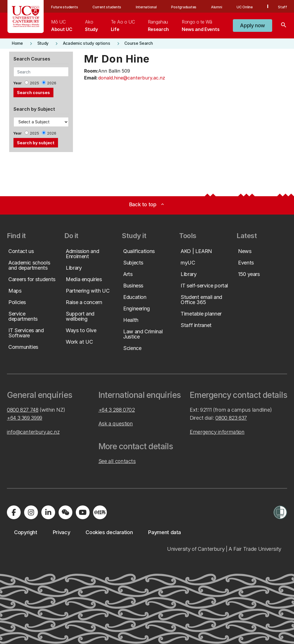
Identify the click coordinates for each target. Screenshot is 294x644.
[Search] (284, 26)
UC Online (245, 7)
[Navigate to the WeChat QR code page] (65, 512)
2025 (34, 83)
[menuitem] (62, 26)
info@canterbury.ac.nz (33, 432)
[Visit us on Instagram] (31, 512)
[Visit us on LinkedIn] (48, 512)
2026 (52, 83)
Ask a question (116, 424)
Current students (107, 7)
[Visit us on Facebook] (14, 512)
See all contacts (117, 461)
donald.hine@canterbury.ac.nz (132, 78)
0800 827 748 (23, 410)
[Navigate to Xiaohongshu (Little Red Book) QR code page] (100, 512)
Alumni (217, 7)
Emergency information (217, 432)
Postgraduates (184, 7)
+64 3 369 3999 (25, 418)
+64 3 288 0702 (117, 410)
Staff (283, 7)
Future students (64, 7)
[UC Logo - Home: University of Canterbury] (26, 16)
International (146, 7)
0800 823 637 (231, 418)
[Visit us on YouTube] (83, 512)
